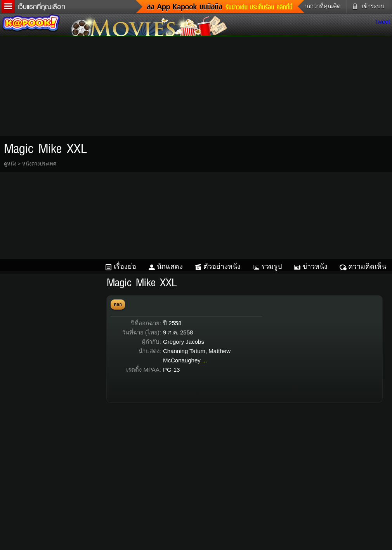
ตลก (118, 305)
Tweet (382, 22)
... (205, 360)
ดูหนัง (10, 164)
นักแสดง (170, 266)
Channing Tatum (184, 351)
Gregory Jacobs (184, 342)
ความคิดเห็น (367, 266)
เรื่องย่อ (125, 266)
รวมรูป (271, 266)
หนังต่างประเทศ (39, 164)
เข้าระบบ (367, 6)
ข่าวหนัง (315, 266)
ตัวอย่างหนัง (222, 266)
